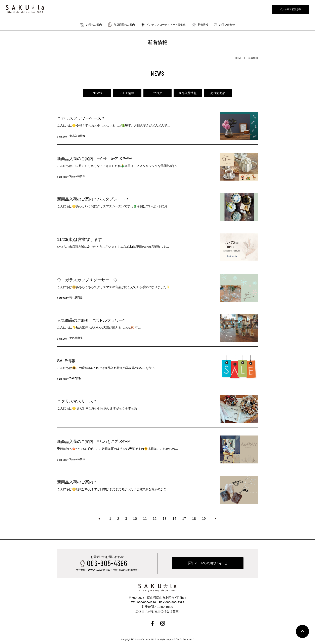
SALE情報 (127, 93)
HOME (239, 58)
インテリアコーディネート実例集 (163, 25)
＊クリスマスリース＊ (77, 401)
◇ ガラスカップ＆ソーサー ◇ (87, 280)
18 (194, 519)
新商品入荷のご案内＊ (77, 482)
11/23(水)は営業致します (79, 239)
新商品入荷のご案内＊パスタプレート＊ (93, 199)
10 (135, 519)
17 (184, 519)
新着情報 (200, 25)
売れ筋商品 (218, 93)
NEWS (97, 93)
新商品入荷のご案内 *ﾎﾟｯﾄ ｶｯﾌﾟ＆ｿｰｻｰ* (95, 159)
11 (145, 519)
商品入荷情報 (188, 93)
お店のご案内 (91, 25)
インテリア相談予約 (290, 9)
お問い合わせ (224, 25)
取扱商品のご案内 (121, 25)
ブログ (158, 93)
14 (174, 519)
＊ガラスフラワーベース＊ (81, 118)
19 (204, 519)
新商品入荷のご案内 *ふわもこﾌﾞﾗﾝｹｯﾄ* (94, 442)
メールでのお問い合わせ (211, 563)
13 (164, 519)
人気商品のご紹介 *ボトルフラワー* (91, 320)
